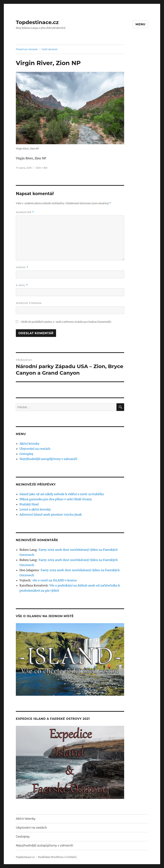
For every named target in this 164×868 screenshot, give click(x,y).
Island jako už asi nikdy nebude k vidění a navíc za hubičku (62, 494)
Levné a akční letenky (35, 509)
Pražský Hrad (29, 504)
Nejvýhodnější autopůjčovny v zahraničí (48, 459)
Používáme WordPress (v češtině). (58, 857)
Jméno (22, 267)
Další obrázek (50, 49)
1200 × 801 (42, 168)
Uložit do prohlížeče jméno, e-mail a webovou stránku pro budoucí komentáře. (66, 322)
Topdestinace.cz (37, 22)
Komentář (25, 212)
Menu (140, 24)
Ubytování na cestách (35, 449)
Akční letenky (29, 444)
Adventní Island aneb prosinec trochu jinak (51, 514)
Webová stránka (29, 303)
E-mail (22, 285)
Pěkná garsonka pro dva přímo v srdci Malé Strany (56, 499)
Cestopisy (26, 454)
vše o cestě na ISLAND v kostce (55, 580)
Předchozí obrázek (27, 49)
